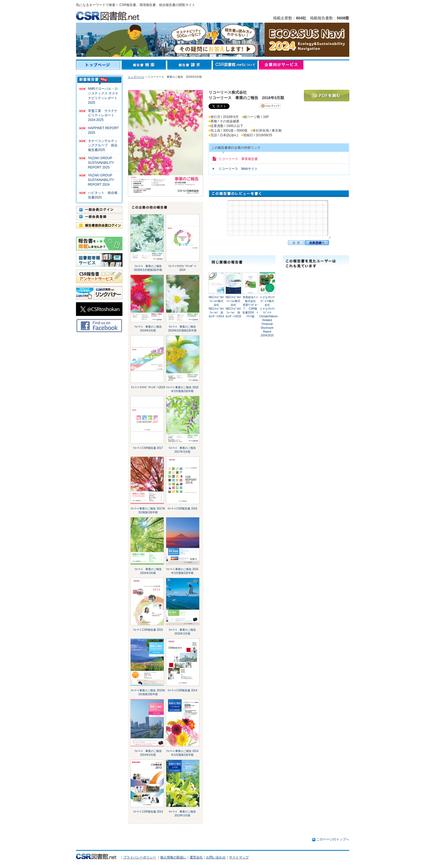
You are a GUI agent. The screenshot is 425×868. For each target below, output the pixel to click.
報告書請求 (190, 65)
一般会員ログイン (99, 209)
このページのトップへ (333, 839)
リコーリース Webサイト (238, 169)
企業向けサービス (281, 65)
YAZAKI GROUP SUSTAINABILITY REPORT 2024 (101, 180)
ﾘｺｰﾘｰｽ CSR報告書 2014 (182, 690)
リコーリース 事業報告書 (238, 159)
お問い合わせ (216, 857)
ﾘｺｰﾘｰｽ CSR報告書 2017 (148, 448)
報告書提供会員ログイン (99, 225)
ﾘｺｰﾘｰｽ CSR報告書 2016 (182, 509)
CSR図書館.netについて (236, 65)
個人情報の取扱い (173, 857)
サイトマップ (239, 857)
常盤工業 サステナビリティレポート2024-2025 (103, 115)
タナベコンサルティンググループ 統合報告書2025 (103, 146)
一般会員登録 (99, 217)
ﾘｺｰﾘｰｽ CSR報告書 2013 (148, 812)
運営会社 (196, 857)
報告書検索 (144, 65)
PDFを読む (327, 96)
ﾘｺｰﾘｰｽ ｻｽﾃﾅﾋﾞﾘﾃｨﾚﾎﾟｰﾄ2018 (148, 387)
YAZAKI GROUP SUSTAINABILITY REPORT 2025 (101, 163)
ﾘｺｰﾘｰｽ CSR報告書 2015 (148, 630)
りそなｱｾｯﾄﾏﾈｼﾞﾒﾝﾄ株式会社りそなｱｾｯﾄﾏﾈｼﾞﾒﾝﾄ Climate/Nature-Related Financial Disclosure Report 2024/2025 (269, 316)
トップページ (99, 65)
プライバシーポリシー (140, 857)
